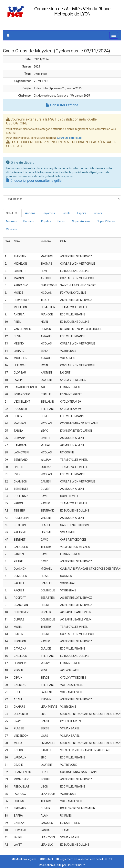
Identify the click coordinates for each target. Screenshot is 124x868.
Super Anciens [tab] (81, 221)
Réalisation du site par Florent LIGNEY (62, 865)
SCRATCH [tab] (12, 213)
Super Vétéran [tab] (106, 221)
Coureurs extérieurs (69, 138)
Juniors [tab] (97, 213)
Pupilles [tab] (46, 221)
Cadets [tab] (66, 213)
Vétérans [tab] (12, 229)
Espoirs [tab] (82, 213)
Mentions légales (24, 859)
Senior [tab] (62, 221)
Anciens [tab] (30, 213)
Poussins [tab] (29, 221)
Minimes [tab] (11, 221)
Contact (46, 859)
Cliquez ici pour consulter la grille (34, 180)
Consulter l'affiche (62, 105)
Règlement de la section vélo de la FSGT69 (84, 859)
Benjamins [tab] (48, 213)
